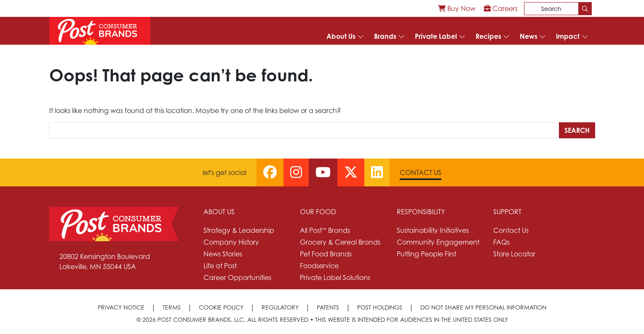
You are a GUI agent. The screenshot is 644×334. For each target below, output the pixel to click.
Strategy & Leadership (239, 230)
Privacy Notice (121, 307)
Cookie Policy (221, 307)
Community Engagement (438, 242)
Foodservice (319, 266)
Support (507, 212)
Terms (172, 307)
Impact (568, 36)
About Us (341, 36)
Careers (501, 8)
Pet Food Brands (326, 254)
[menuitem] (457, 8)
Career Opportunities (237, 277)
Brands (385, 36)
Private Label (436, 36)
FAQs (501, 242)
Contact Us (421, 172)
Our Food (318, 212)
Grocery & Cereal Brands (340, 242)
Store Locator (514, 254)
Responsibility (421, 212)
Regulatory (280, 307)
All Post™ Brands (325, 230)
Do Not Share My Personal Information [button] (483, 307)
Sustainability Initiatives (433, 230)
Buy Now (457, 8)
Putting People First (426, 254)
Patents (328, 307)
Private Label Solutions (335, 277)
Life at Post (220, 266)
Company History (231, 242)
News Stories (223, 254)
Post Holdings (380, 307)
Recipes (488, 36)
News (529, 36)
